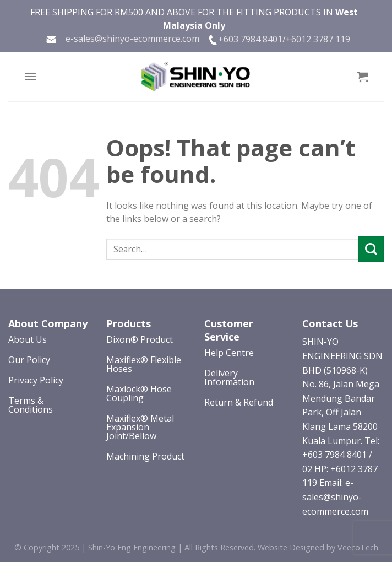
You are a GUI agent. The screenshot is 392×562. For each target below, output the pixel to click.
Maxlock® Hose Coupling (139, 393)
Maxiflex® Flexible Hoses (144, 364)
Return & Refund (239, 402)
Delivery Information (229, 377)
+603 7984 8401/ (252, 39)
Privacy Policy (36, 380)
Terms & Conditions (31, 405)
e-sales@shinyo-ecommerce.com (122, 39)
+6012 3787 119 (318, 39)
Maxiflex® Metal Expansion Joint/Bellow (140, 427)
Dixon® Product (140, 339)
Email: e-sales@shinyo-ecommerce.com (335, 497)
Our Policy (29, 360)
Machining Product (145, 456)
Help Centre (229, 353)
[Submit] (371, 249)
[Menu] (30, 76)
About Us (28, 339)
